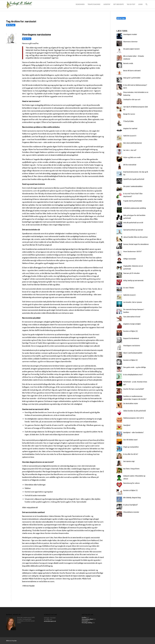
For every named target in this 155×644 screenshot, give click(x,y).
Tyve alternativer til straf (132, 317)
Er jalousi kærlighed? (130, 505)
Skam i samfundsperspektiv (133, 353)
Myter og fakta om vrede (132, 157)
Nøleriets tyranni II (130, 136)
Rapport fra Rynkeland (131, 338)
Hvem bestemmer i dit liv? (132, 252)
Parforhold (85, 621)
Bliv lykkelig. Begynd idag (132, 498)
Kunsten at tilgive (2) (130, 360)
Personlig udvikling (87, 623)
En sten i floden (129, 288)
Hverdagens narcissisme (37, 35)
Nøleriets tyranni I (130, 295)
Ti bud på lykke (128, 121)
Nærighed (127, 425)
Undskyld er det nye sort (132, 100)
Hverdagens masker (130, 34)
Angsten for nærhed (130, 128)
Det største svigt (129, 461)
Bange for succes (129, 114)
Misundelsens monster (131, 512)
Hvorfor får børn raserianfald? (134, 389)
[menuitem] (80, 4)
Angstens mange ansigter (132, 324)
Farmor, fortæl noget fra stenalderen (136, 244)
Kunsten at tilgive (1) (130, 490)
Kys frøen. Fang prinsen (131, 469)
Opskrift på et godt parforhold (134, 179)
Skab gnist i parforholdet (132, 78)
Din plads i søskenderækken (133, 186)
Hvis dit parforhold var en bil (133, 223)
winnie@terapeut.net (50, 621)
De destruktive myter (131, 404)
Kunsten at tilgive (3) (130, 331)
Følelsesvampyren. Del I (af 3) (133, 418)
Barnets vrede (128, 63)
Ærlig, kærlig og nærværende (133, 280)
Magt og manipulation (131, 447)
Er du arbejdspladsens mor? (133, 375)
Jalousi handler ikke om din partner (135, 237)
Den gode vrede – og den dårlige (135, 367)
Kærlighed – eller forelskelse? (133, 432)
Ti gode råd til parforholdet (133, 201)
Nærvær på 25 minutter (131, 273)
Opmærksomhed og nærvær (133, 230)
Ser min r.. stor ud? (130, 150)
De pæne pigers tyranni (131, 49)
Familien (84, 618)
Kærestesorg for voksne (131, 483)
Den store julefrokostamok (132, 143)
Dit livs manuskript (130, 165)
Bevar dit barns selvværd (132, 71)
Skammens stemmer (130, 42)
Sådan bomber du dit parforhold (134, 411)
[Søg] (146, 4)
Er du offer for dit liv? (131, 454)
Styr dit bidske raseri (130, 440)
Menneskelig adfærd (87, 619)
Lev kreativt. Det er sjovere (133, 302)
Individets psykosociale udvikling (135, 208)
